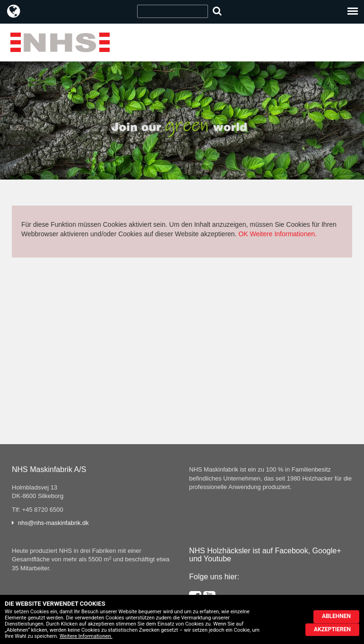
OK (243, 234)
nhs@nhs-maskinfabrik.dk (53, 523)
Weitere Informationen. (283, 234)
